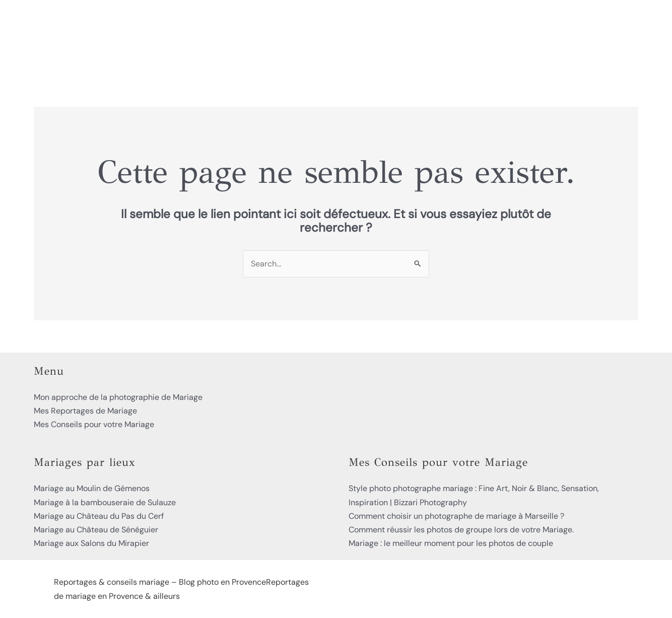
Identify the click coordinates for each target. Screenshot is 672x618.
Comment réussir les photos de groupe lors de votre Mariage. (461, 530)
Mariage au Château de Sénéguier (96, 530)
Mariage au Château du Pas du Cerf (99, 516)
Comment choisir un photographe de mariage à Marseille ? (456, 516)
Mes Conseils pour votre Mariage (94, 424)
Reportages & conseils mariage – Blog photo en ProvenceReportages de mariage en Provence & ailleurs (181, 589)
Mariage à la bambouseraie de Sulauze (105, 502)
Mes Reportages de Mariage (85, 411)
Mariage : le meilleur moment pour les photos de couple (451, 543)
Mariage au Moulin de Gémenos (92, 488)
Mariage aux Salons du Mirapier (91, 543)
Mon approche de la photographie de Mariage (118, 397)
